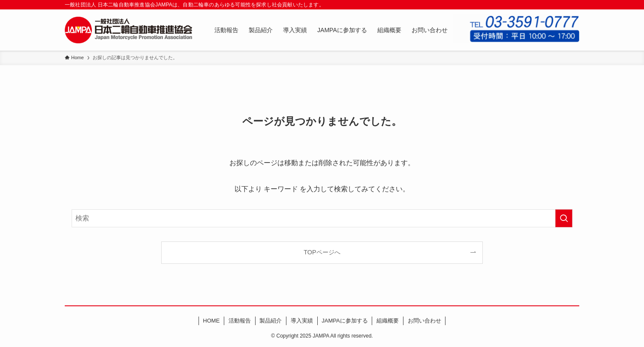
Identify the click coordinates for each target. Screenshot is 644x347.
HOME (211, 321)
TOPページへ (322, 252)
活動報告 (240, 321)
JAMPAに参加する (345, 321)
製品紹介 (271, 321)
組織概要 (388, 321)
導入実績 (302, 321)
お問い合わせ (424, 321)
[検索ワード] (322, 218)
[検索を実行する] (564, 218)
